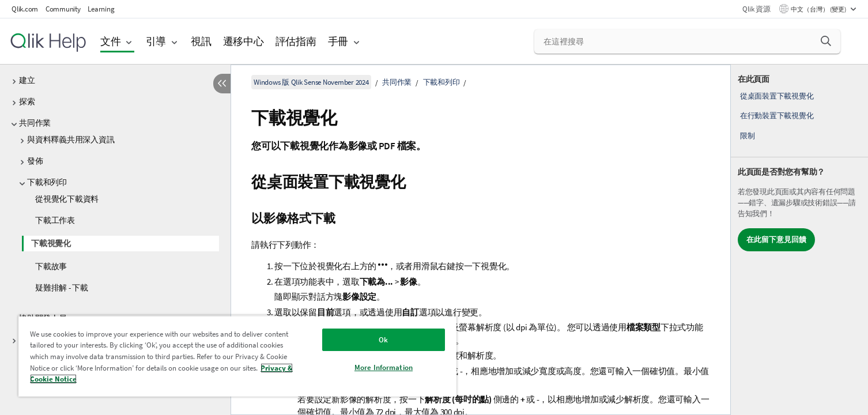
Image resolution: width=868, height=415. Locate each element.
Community (63, 9)
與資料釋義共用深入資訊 (71, 139)
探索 (27, 101)
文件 (111, 41)
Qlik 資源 (756, 9)
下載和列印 (47, 182)
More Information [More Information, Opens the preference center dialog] (384, 367)
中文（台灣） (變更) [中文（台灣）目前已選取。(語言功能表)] (819, 9)
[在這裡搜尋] (688, 41)
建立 (27, 80)
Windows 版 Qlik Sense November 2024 (311, 82)
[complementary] (799, 240)
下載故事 (51, 266)
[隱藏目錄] (222, 84)
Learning (101, 9)
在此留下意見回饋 (776, 239)
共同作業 (35, 123)
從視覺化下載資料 (67, 199)
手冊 (338, 41)
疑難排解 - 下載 (62, 288)
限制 (748, 136)
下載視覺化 (51, 243)
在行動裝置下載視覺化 (777, 116)
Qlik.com (25, 9)
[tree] (115, 186)
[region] (237, 356)
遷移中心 (244, 41)
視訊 (201, 41)
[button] (826, 41)
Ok (383, 340)
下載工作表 (55, 220)
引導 (156, 41)
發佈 (35, 161)
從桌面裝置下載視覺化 (777, 96)
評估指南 (296, 41)
